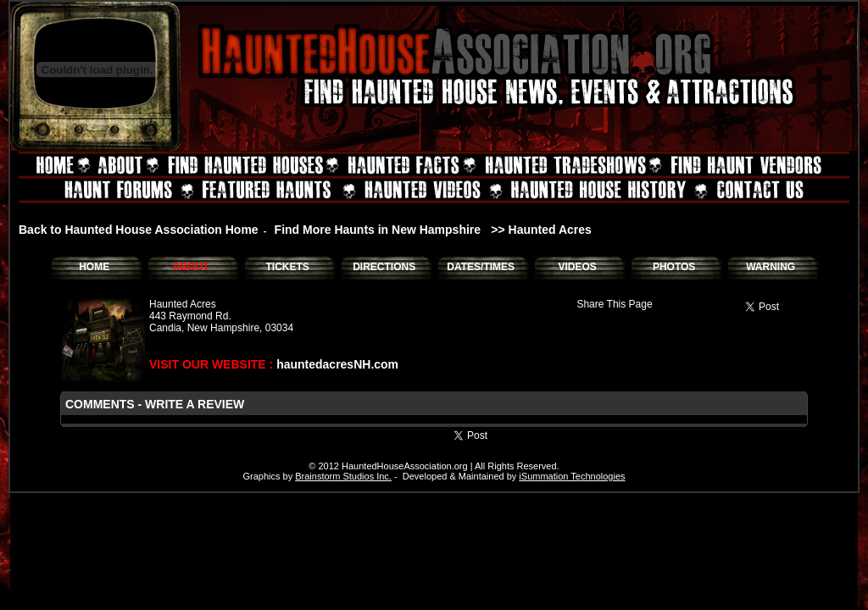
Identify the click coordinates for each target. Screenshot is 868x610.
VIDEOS (577, 267)
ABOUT (191, 267)
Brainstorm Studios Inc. (343, 476)
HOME (94, 267)
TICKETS (287, 267)
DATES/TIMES (481, 267)
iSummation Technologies (572, 476)
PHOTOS (674, 267)
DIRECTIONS (384, 267)
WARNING (771, 267)
